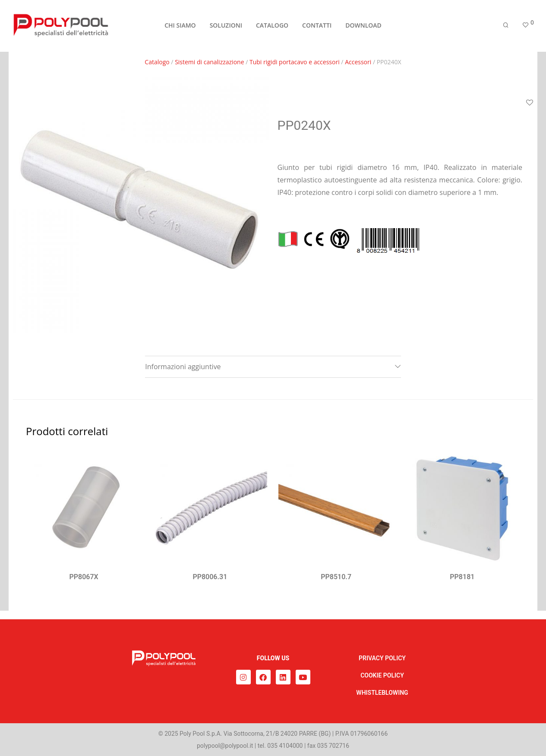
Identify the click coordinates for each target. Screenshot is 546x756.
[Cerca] (506, 27)
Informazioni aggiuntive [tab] (183, 367)
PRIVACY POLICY (382, 658)
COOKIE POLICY (382, 675)
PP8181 (462, 577)
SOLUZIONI (226, 27)
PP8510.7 (336, 577)
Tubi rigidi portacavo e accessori (295, 62)
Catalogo (157, 62)
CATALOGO (272, 27)
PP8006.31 (210, 577)
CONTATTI (317, 27)
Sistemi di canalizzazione (209, 62)
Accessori (358, 62)
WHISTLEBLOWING (382, 693)
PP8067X (84, 577)
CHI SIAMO (180, 27)
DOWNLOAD (363, 27)
